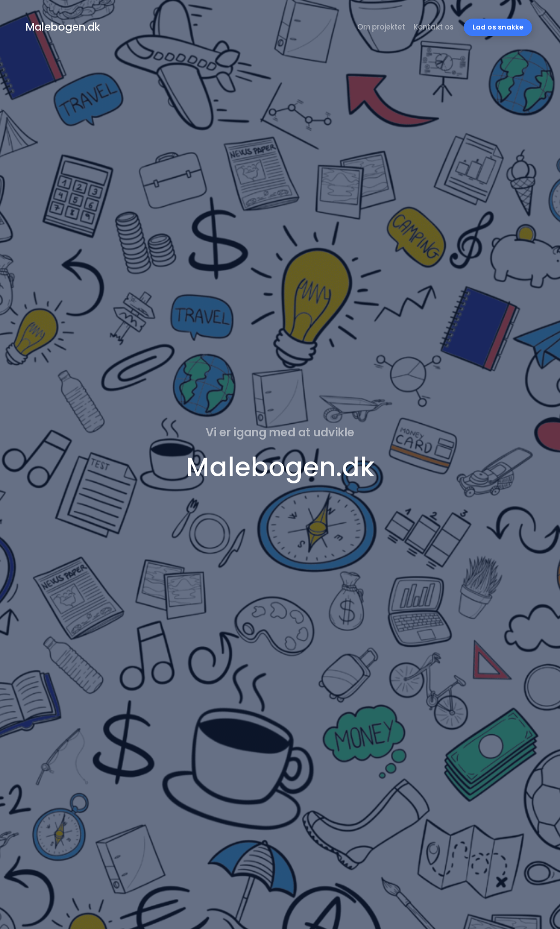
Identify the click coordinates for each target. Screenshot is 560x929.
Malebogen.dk (63, 27)
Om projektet (381, 27)
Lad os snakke (498, 27)
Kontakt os (433, 27)
